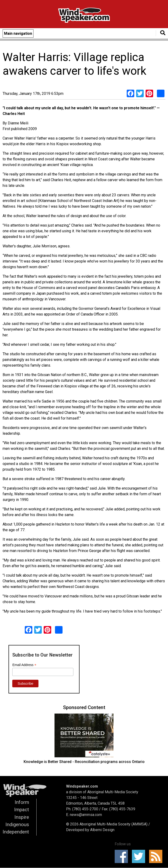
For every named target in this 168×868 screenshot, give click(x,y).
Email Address (24, 665)
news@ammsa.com (86, 815)
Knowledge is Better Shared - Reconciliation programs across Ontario (84, 762)
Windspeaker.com (82, 786)
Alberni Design (102, 830)
